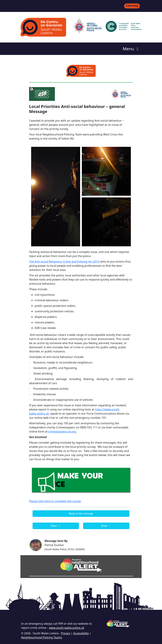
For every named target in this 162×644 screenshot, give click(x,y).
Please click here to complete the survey (55, 501)
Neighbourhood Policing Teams (42, 637)
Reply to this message (81, 513)
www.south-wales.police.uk (67, 628)
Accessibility (81, 633)
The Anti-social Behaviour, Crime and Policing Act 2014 (64, 262)
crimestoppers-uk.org (62, 432)
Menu (131, 49)
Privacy (66, 633)
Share (56, 526)
